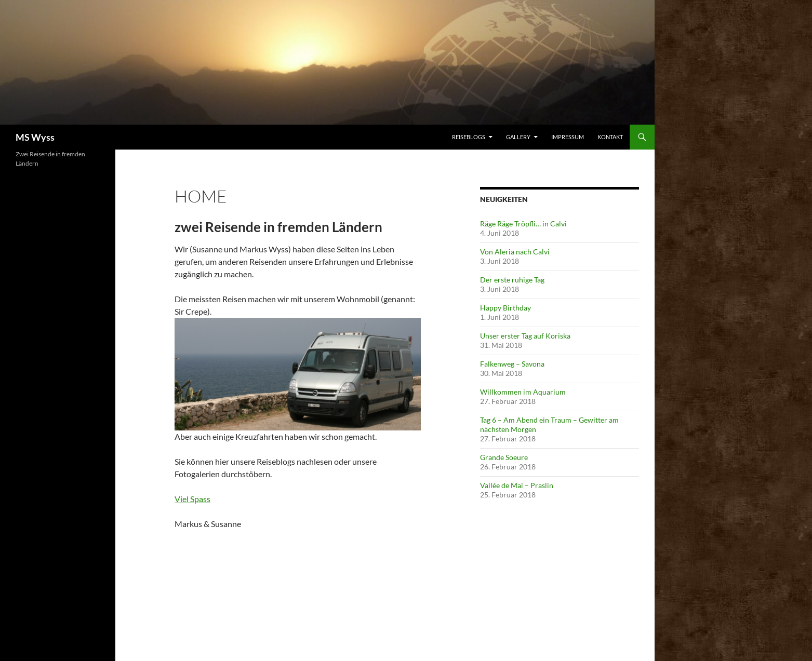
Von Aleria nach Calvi (515, 252)
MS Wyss (35, 137)
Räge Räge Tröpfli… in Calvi (523, 224)
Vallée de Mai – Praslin (517, 485)
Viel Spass (192, 499)
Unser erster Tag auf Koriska (525, 336)
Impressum (568, 137)
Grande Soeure (504, 457)
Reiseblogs (469, 137)
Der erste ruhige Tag (512, 280)
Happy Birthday (505, 308)
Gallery (518, 137)
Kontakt (610, 137)
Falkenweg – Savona (512, 364)
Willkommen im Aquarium (523, 392)
